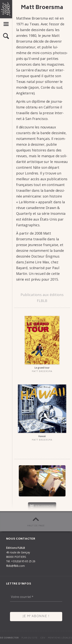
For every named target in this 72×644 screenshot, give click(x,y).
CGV (43, 638)
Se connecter (9, 638)
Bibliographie (45, 506)
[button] (6, 36)
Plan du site (30, 638)
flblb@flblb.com (15, 566)
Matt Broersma (42, 372)
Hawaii (42, 436)
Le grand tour (42, 368)
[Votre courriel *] (36, 597)
